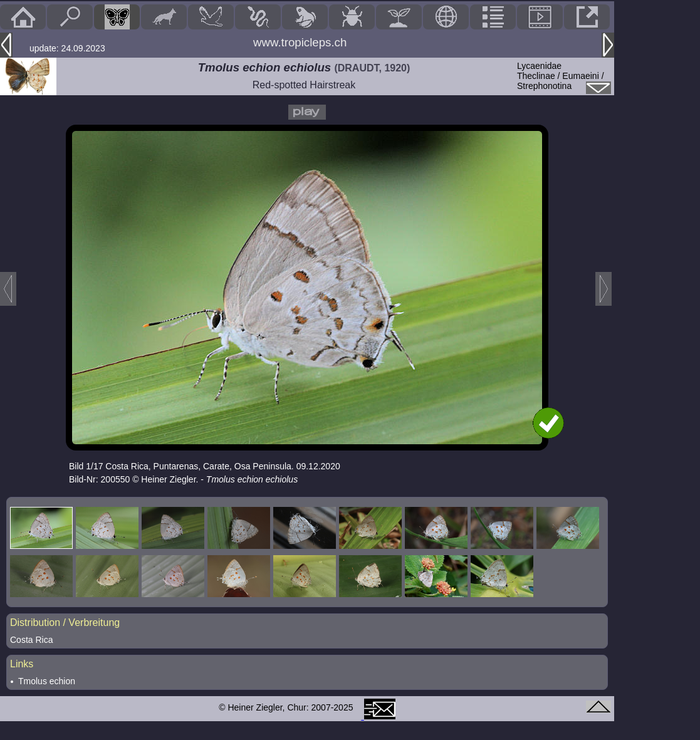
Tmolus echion (47, 681)
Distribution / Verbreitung (65, 623)
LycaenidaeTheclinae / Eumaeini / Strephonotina (561, 76)
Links (22, 664)
